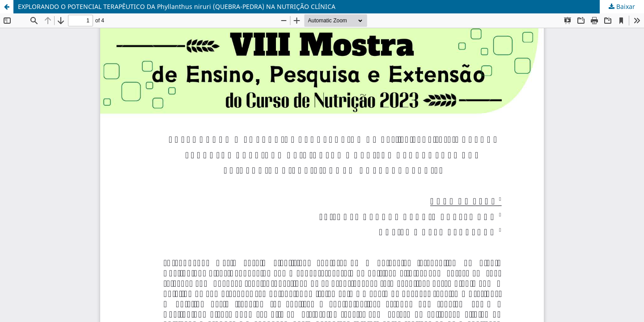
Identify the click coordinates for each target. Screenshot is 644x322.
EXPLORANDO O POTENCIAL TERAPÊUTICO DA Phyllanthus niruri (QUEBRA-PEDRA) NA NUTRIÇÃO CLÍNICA (177, 6)
